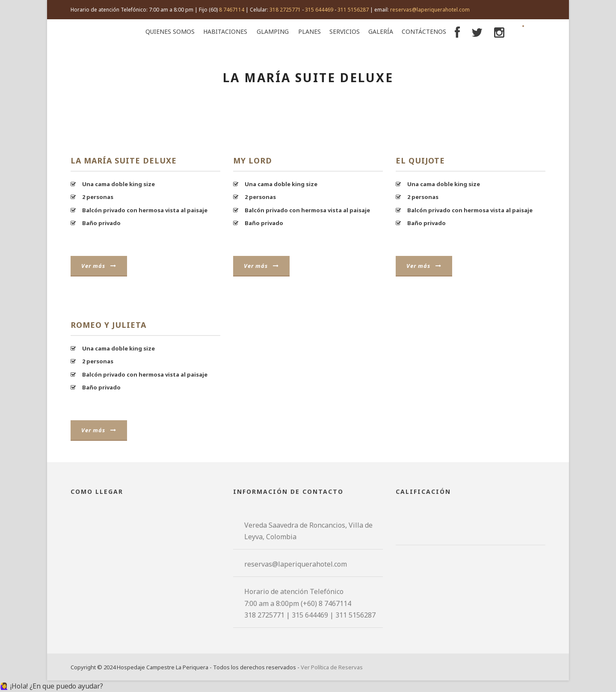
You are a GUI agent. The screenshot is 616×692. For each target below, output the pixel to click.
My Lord (253, 160)
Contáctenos (424, 31)
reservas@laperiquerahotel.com (430, 10)
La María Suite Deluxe (124, 160)
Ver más (99, 266)
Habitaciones (225, 31)
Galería (381, 31)
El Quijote (420, 160)
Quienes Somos (170, 31)
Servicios (345, 31)
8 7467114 (232, 10)
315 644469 (319, 10)
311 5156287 (353, 10)
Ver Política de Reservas (332, 667)
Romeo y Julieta (108, 325)
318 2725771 (285, 10)
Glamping (273, 31)
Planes (309, 31)
